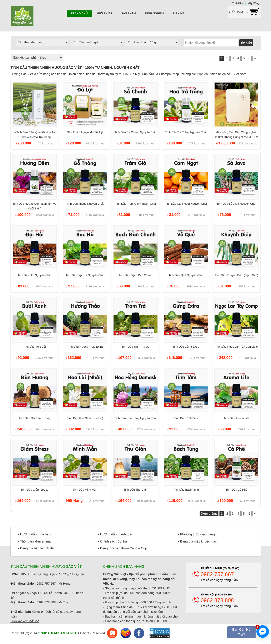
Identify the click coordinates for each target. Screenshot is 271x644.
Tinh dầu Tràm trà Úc (135, 347)
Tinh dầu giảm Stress (34, 490)
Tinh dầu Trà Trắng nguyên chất (186, 132)
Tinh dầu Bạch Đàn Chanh (135, 275)
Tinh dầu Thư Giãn (135, 490)
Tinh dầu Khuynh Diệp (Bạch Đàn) (236, 275)
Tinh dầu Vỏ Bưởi (34, 347)
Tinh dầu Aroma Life (237, 418)
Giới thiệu (104, 13)
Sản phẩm (129, 13)
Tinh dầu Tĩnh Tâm (186, 418)
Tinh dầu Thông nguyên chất (85, 204)
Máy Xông (254, 3)
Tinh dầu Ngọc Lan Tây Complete (236, 347)
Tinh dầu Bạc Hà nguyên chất (85, 275)
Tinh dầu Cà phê (237, 490)
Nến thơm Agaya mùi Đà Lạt (85, 132)
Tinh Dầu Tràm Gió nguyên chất (135, 204)
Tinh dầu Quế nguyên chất (186, 275)
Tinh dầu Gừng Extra (186, 347)
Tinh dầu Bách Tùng (186, 490)
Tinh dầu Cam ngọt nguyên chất (186, 204)
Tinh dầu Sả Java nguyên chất (236, 204)
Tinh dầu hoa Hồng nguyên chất (135, 418)
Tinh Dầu (238, 3)
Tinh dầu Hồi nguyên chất (35, 275)
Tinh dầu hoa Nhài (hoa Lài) (85, 418)
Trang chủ (79, 13)
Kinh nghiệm (154, 13)
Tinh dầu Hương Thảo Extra (85, 347)
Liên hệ (179, 13)
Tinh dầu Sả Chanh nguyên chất (135, 132)
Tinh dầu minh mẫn (85, 490)
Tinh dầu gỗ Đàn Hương (34, 418)
